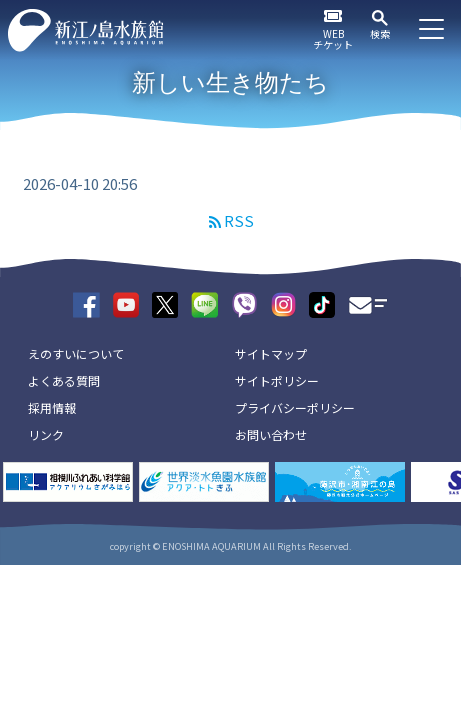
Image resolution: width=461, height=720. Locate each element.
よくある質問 (64, 380)
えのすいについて (76, 353)
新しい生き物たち (230, 82)
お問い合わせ (271, 434)
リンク (46, 434)
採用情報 (52, 407)
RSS (239, 220)
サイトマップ (271, 353)
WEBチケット (333, 39)
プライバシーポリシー (295, 407)
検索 (380, 33)
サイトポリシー (277, 380)
